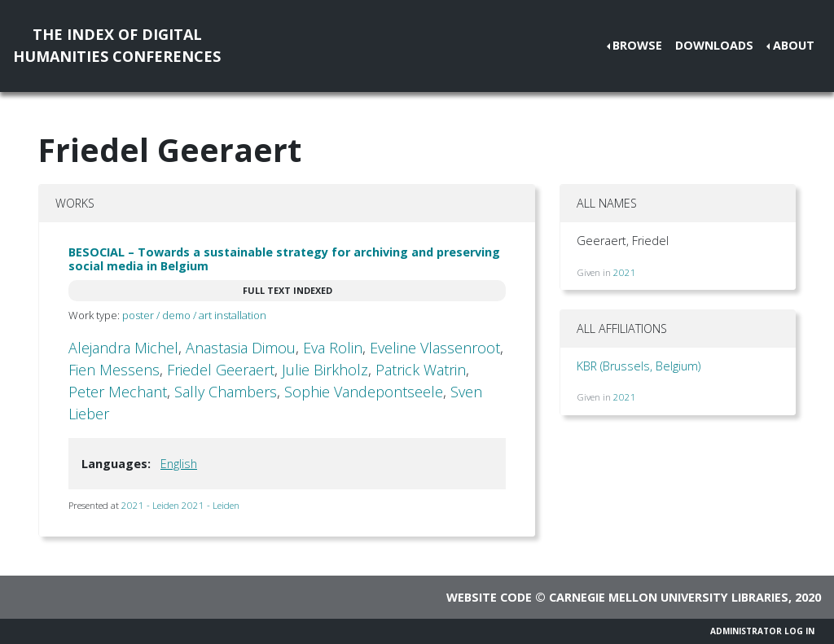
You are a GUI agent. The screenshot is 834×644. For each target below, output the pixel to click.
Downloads (714, 45)
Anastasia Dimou (241, 348)
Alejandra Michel (123, 348)
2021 (625, 272)
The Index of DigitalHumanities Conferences (117, 45)
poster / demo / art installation (194, 315)
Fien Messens (114, 370)
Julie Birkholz (325, 370)
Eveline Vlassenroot (435, 348)
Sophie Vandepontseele (364, 392)
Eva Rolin (333, 348)
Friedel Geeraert (221, 370)
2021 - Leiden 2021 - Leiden (180, 505)
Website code (489, 597)
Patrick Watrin (421, 370)
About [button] (794, 45)
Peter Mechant (118, 392)
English (179, 464)
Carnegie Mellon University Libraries (669, 597)
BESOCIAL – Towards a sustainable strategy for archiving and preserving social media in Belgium (284, 259)
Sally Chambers (226, 392)
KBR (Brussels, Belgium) (639, 366)
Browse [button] (637, 45)
